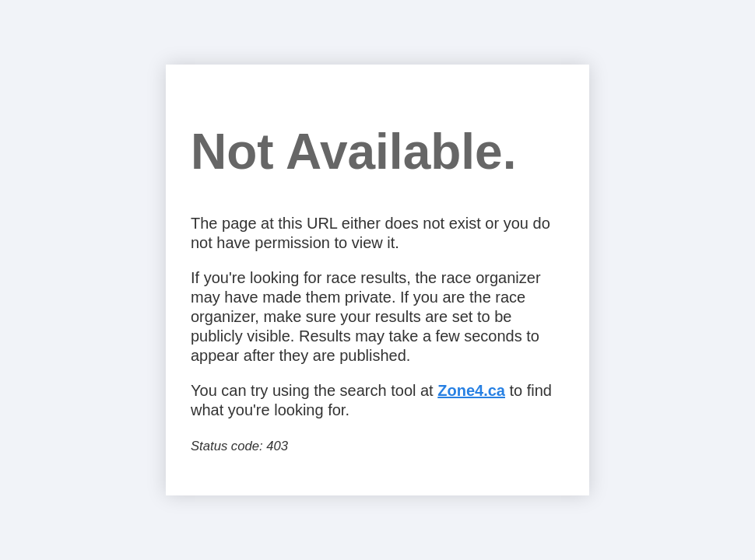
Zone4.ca (471, 390)
